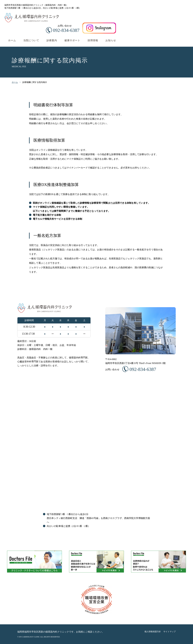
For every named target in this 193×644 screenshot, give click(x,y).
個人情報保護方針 (153, 632)
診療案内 (52, 40)
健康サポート (72, 40)
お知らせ (111, 40)
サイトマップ (170, 632)
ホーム (12, 40)
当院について (31, 40)
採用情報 (93, 40)
